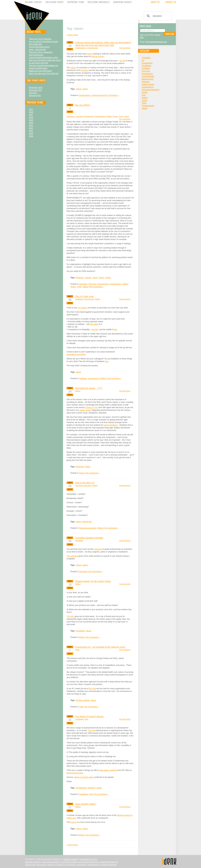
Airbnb (89, 54)
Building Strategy (33, 862)
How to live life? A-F (85, 483)
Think (121, 116)
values (85, 89)
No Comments (125, 48)
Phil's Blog (41, 865)
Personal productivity (83, 485)
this (116, 330)
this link (92, 689)
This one (92, 730)
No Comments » (112, 95)
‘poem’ (73, 822)
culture (73, 68)
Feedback (79, 299)
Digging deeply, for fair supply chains (93, 581)
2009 (31, 136)
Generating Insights (109, 862)
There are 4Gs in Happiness (41, 52)
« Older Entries (72, 35)
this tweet (94, 324)
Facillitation (80, 719)
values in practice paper (84, 777)
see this (95, 330)
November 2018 (36, 88)
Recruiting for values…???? (89, 388)
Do (143, 60)
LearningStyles (148, 76)
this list (122, 61)
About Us (51, 865)
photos (145, 92)
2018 (31, 112)
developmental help (75, 773)
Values (126, 116)
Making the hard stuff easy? (40, 71)
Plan (87, 719)
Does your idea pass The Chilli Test (44, 74)
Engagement (147, 63)
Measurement (148, 79)
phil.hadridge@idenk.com (156, 42)
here (107, 361)
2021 (31, 109)
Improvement (89, 116)
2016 (31, 117)
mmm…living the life (37, 50)
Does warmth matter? (86, 804)
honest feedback (111, 425)
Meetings (146, 82)
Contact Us (62, 865)
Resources (82, 865)
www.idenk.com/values (76, 354)
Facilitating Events (51, 862)
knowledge (80, 631)
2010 (31, 133)
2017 (31, 115)
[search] (157, 16)
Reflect (109, 116)
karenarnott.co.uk (89, 859)
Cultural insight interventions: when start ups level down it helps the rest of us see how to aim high (45, 60)
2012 (31, 128)
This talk (71, 616)
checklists (98, 549)
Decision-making (83, 700)
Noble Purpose (148, 84)
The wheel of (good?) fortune (89, 716)
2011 (31, 131)
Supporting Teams (69, 862)
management (81, 788)
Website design (70, 859)
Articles (72, 865)
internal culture (98, 56)
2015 (31, 120)
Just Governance (36, 55)
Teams (115, 116)
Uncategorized (92, 48)
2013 (31, 125)
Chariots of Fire (91, 407)
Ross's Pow (30, 865)
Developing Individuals (89, 862)
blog (142, 37)
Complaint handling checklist (89, 538)
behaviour (80, 278)
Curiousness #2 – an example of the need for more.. (101, 647)
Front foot (79, 116)
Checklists (71, 116)
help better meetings (109, 770)
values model (85, 410)
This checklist (72, 556)
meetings (92, 788)
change (88, 278)
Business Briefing (109, 865)
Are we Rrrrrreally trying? (39, 47)
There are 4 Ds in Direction (40, 39)
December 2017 (36, 90)
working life (87, 522)
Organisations (81, 48)
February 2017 (35, 96)
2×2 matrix (82, 308)
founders (85, 70)
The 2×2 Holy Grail (84, 296)
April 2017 (33, 93)
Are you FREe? (83, 105)
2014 (31, 123)
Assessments (94, 865)
